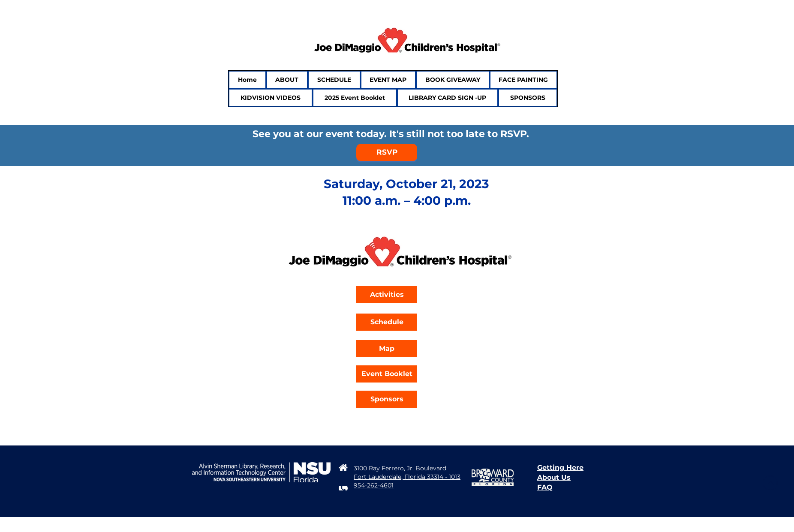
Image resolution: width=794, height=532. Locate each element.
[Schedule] (387, 322)
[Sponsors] (387, 399)
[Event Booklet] (387, 374)
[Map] (387, 349)
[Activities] (387, 295)
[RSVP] (387, 152)
